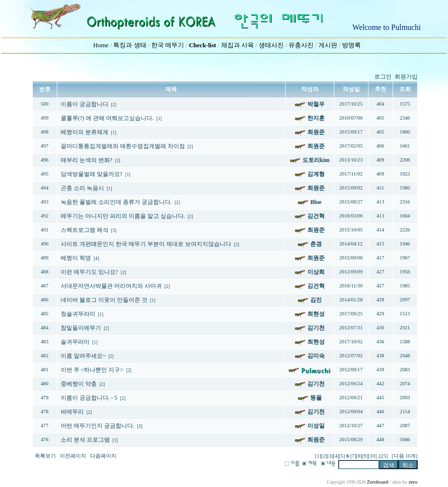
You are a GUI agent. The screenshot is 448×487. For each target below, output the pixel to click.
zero (413, 482)
